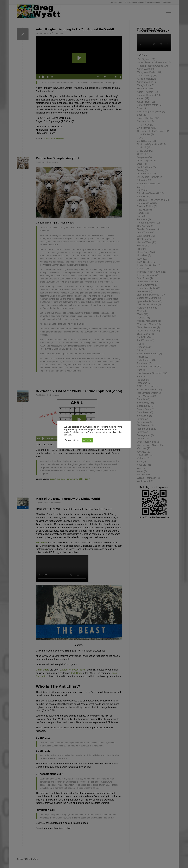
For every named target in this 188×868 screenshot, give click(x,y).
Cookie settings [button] (72, 440)
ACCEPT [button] (87, 440)
